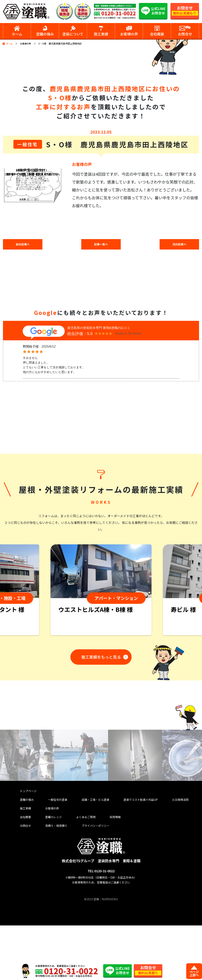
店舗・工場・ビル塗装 (90, 851)
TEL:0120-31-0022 (101, 925)
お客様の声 (27, 43)
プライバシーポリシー (90, 879)
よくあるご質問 (79, 870)
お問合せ (24, 879)
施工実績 (24, 860)
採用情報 (105, 870)
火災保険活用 (175, 851)
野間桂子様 (31, 348)
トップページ (28, 841)
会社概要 (24, 870)
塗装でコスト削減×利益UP (136, 851)
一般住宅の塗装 (54, 851)
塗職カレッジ (49, 870)
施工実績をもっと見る (100, 708)
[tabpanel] (101, 642)
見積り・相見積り (52, 879)
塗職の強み (26, 851)
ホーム (10, 43)
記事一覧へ (101, 245)
